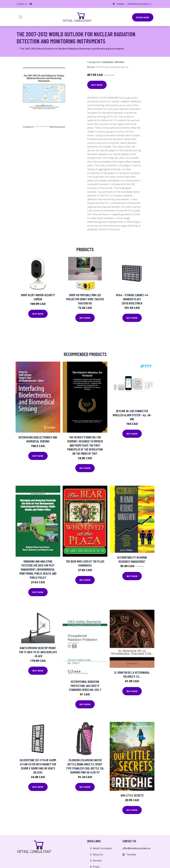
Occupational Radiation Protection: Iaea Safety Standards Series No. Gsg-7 (85, 686)
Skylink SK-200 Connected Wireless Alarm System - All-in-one (132, 415)
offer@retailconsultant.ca (139, 4)
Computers (108, 62)
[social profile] (31, 4)
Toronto (120, 4)
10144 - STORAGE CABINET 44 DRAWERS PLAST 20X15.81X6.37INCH (132, 299)
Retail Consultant (102, 848)
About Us (98, 854)
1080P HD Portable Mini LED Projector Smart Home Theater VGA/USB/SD (85, 299)
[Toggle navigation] (21, 17)
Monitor (120, 62)
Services (97, 861)
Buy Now (97, 85)
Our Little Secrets (132, 795)
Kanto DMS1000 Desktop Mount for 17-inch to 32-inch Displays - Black (38, 652)
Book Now (143, 17)
